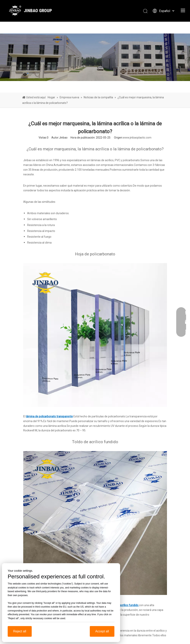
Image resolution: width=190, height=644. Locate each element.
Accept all (102, 631)
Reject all (20, 631)
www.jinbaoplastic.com (137, 138)
